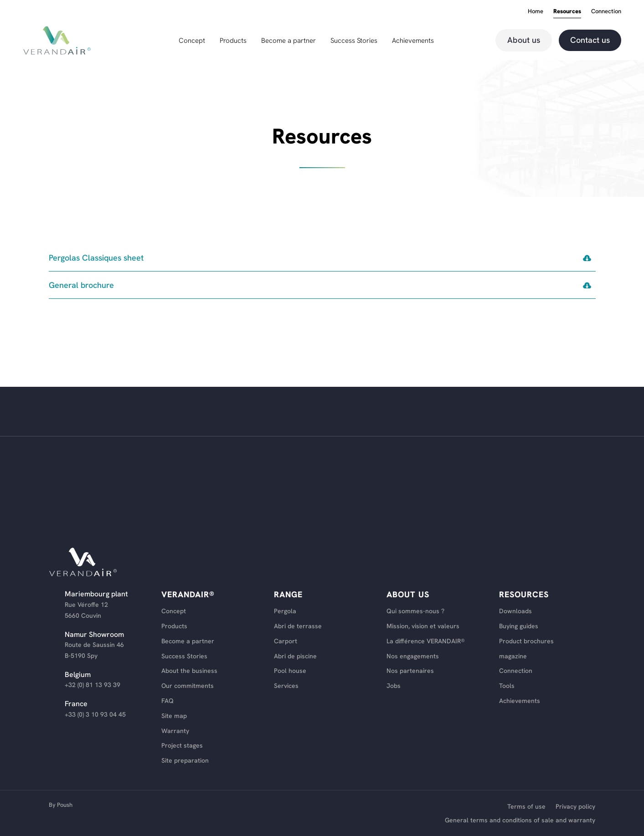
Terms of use (526, 807)
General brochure (82, 285)
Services (286, 686)
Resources (567, 12)
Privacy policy (575, 807)
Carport (286, 641)
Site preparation (185, 761)
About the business (189, 671)
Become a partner (289, 41)
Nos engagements (413, 656)
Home (536, 12)
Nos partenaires (410, 671)
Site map (174, 716)
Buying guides (519, 626)
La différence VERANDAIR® (426, 641)
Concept (192, 41)
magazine (513, 656)
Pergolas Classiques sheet (96, 258)
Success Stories (354, 41)
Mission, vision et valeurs (423, 626)
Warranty (175, 731)
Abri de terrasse (298, 626)
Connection (606, 12)
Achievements (413, 41)
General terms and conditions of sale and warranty (520, 821)
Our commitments (188, 686)
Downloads (515, 611)
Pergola (285, 611)
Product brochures (526, 641)
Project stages (182, 746)
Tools (507, 686)
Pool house (290, 671)
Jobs (394, 686)
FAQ (167, 701)
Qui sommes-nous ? (415, 611)
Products (233, 41)
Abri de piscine (295, 656)
